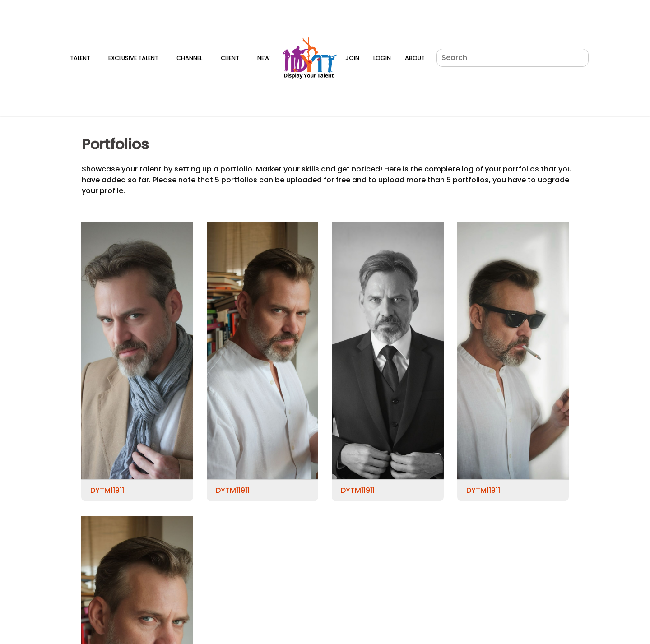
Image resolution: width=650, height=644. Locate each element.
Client (230, 58)
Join (352, 58)
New (264, 58)
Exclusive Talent (133, 58)
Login (382, 58)
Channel (189, 58)
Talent (80, 58)
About (415, 58)
